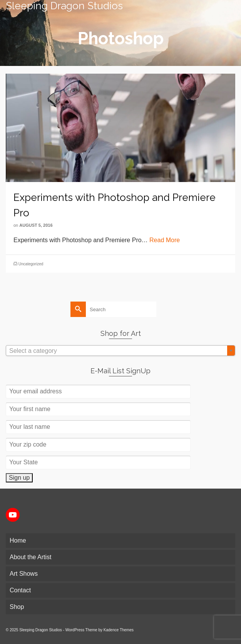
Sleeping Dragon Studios (64, 6)
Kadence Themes (119, 630)
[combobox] (120, 351)
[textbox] (120, 351)
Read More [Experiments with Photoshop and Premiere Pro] (165, 240)
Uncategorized (31, 264)
